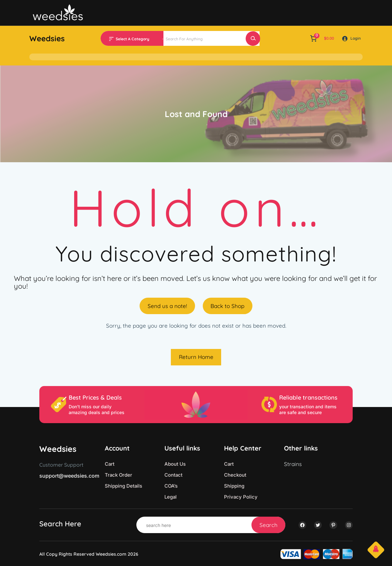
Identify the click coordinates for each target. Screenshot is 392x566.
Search (269, 525)
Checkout (235, 475)
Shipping (234, 486)
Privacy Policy (241, 497)
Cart (110, 464)
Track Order (118, 475)
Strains (293, 464)
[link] (321, 38)
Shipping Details (123, 486)
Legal (171, 497)
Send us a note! (167, 306)
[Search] (253, 39)
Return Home (196, 357)
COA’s (171, 486)
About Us (175, 464)
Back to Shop (227, 306)
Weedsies (47, 38)
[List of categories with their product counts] (139, 39)
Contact (173, 475)
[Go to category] (163, 38)
